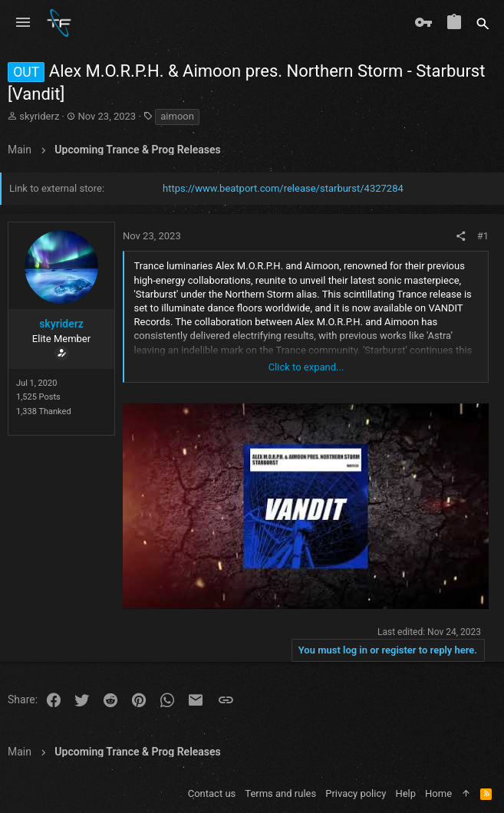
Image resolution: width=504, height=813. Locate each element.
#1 (483, 236)
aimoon (177, 116)
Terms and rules (280, 793)
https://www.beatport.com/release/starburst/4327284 (283, 188)
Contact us (212, 793)
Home (438, 793)
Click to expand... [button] (306, 367)
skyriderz (39, 116)
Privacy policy (356, 793)
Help (405, 793)
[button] (23, 23)
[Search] (483, 23)
